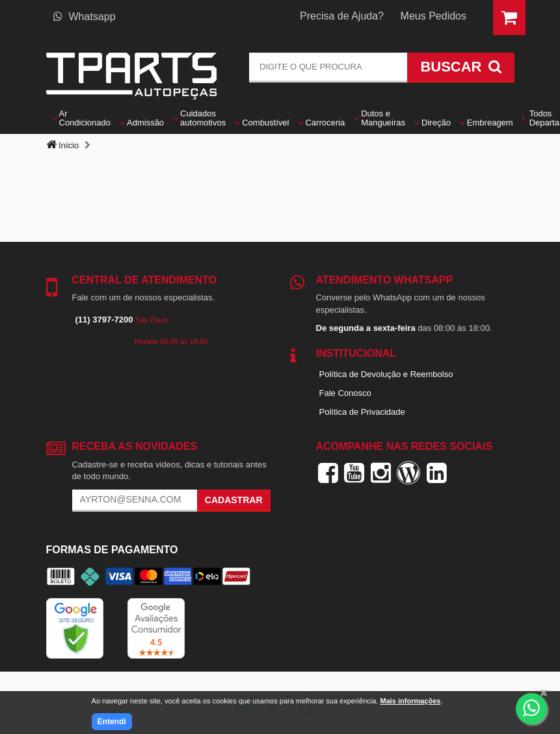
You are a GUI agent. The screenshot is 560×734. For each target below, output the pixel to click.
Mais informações (410, 701)
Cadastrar (234, 500)
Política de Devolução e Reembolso (386, 374)
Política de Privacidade (362, 412)
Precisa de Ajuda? (342, 16)
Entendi (112, 722)
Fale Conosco (345, 393)
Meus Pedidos (433, 16)
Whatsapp (85, 17)
